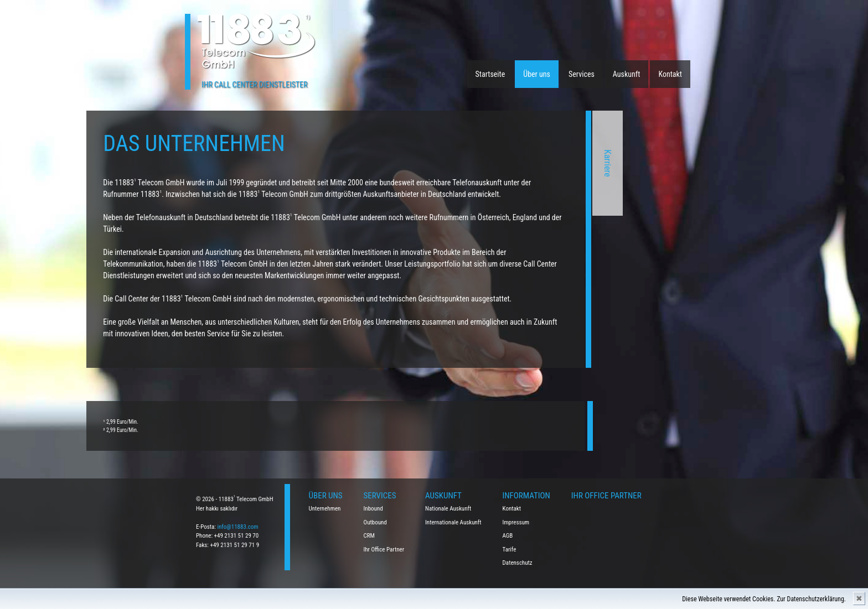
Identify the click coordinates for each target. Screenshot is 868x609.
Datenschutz (518, 563)
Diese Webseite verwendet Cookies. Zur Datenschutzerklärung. (764, 599)
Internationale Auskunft (453, 522)
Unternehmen (325, 509)
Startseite (490, 74)
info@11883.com (237, 527)
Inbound (373, 509)
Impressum (516, 522)
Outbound (375, 522)
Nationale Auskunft (448, 509)
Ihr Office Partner (384, 550)
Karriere (463, 163)
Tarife (510, 550)
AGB (508, 536)
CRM (369, 536)
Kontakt (670, 74)
